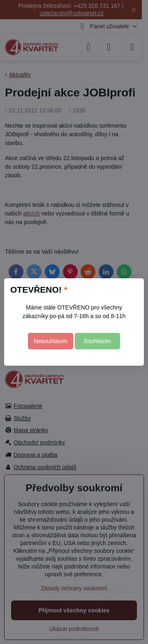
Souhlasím (97, 341)
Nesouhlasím (51, 341)
